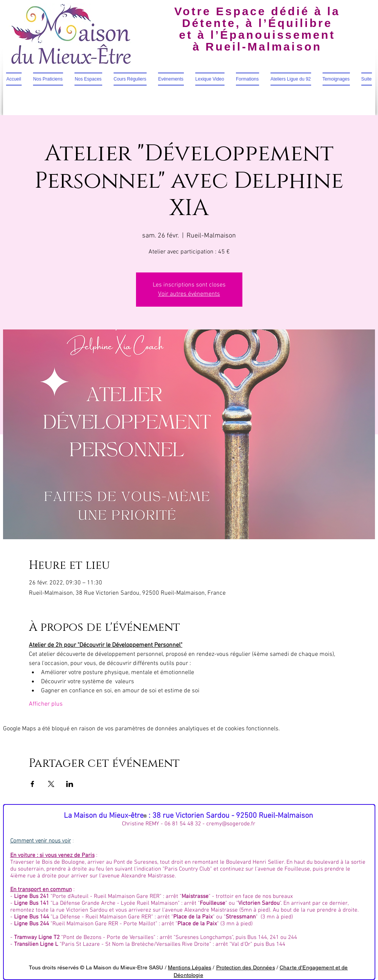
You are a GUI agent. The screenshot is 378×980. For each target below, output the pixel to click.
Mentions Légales (190, 967)
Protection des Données (246, 967)
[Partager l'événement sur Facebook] (32, 784)
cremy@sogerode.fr (231, 824)
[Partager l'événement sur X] (51, 784)
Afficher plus (46, 704)
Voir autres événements (189, 294)
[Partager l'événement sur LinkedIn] (70, 784)
